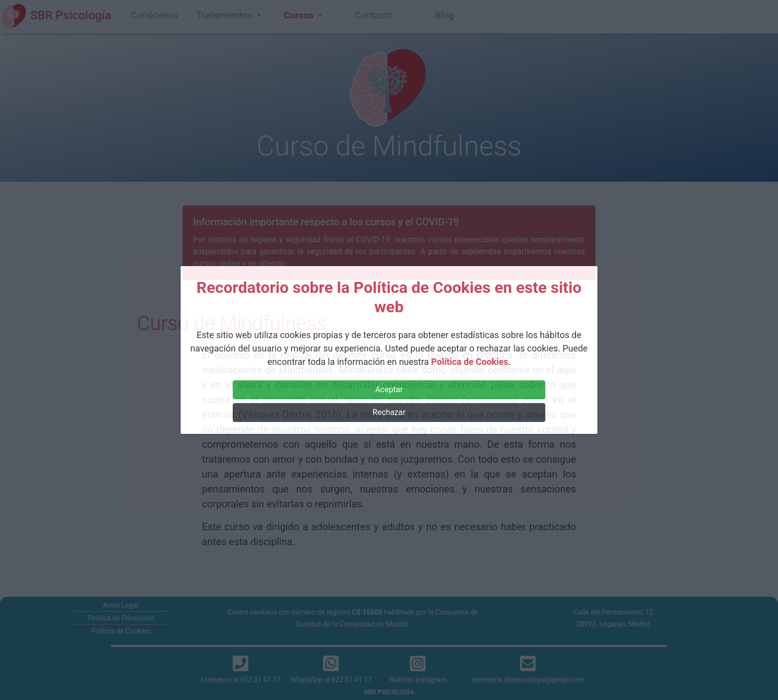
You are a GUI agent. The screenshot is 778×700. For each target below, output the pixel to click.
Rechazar (389, 412)
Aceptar (389, 389)
